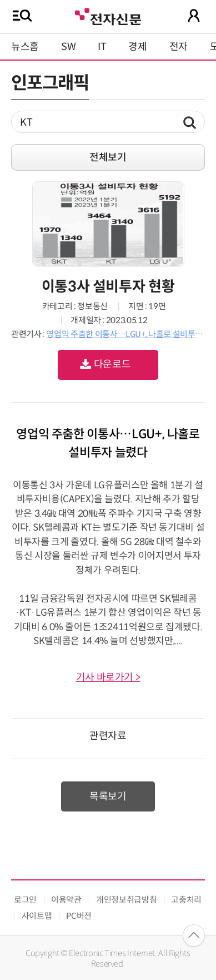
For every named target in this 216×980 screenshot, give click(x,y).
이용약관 (66, 900)
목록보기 (108, 796)
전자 (179, 47)
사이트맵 (37, 916)
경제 (137, 47)
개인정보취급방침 (126, 900)
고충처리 (186, 900)
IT (102, 47)
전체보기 (108, 157)
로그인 (25, 900)
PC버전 (79, 916)
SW (68, 47)
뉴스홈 (25, 47)
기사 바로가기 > (108, 677)
